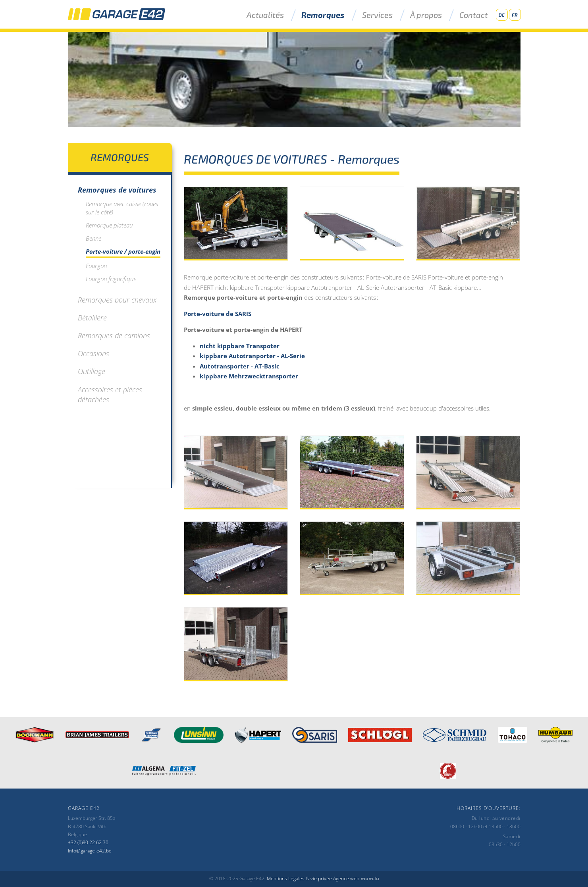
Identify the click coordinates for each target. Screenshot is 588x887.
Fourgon (96, 266)
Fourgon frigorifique (111, 279)
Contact (474, 15)
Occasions (94, 353)
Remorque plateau (109, 225)
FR (515, 15)
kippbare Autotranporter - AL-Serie (252, 356)
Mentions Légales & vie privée (299, 878)
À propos (426, 15)
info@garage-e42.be (90, 851)
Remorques (323, 15)
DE (502, 15)
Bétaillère (92, 318)
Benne (94, 238)
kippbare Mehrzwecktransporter (249, 376)
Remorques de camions (114, 336)
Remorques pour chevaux (117, 300)
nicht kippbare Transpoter (240, 346)
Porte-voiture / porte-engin (123, 251)
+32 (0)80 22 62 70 (88, 842)
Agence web (346, 878)
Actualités (265, 15)
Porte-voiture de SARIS (218, 314)
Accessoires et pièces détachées (110, 394)
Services (377, 15)
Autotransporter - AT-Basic (240, 366)
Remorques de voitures (117, 190)
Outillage (92, 371)
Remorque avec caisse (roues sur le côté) (122, 208)
